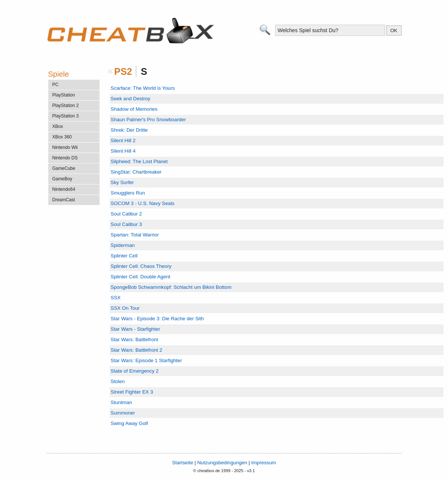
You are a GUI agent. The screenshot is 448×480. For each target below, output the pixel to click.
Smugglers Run (128, 193)
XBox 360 (62, 137)
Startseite (183, 463)
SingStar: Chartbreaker (136, 172)
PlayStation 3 (66, 116)
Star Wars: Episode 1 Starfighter (147, 360)
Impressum (263, 463)
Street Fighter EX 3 (132, 392)
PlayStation (64, 95)
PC (56, 85)
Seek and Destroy (131, 99)
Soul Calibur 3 (127, 224)
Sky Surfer (122, 182)
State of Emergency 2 (135, 371)
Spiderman (123, 245)
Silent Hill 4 (123, 151)
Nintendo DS (65, 158)
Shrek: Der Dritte (129, 130)
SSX (116, 298)
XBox (58, 126)
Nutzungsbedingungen (222, 463)
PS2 (123, 71)
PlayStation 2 (66, 106)
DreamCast (64, 200)
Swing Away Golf (129, 423)
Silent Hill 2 (123, 140)
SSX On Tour (125, 308)
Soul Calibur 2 (127, 214)
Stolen (118, 381)
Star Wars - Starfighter (135, 329)
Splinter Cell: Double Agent (141, 277)
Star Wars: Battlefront (135, 340)
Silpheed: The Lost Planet (139, 161)
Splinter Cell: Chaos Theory (141, 266)
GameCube (64, 168)
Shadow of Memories (134, 109)
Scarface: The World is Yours (143, 88)
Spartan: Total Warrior (135, 235)
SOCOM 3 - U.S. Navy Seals (143, 203)
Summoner (123, 413)
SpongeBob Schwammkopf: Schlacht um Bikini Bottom (171, 287)
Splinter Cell (124, 256)
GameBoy (62, 179)
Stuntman (121, 402)
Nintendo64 (64, 189)
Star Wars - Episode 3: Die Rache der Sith (157, 319)
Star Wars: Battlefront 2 (137, 350)
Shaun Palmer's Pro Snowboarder (148, 120)
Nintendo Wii (65, 147)
